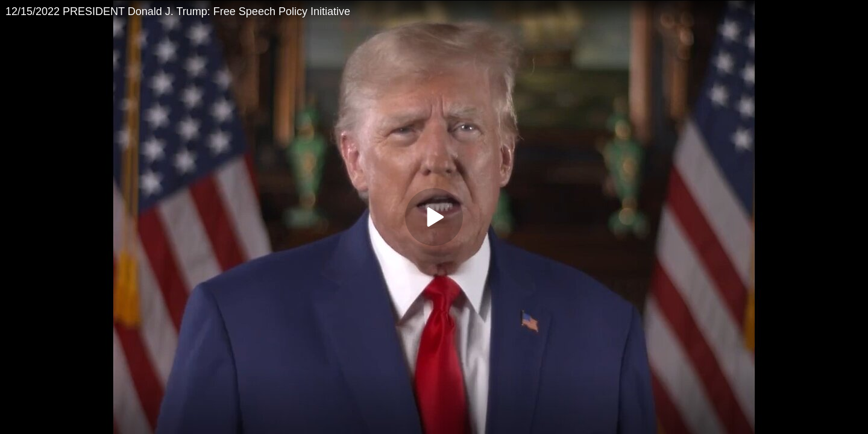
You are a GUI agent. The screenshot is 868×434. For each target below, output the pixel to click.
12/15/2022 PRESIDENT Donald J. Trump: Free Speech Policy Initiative (178, 11)
